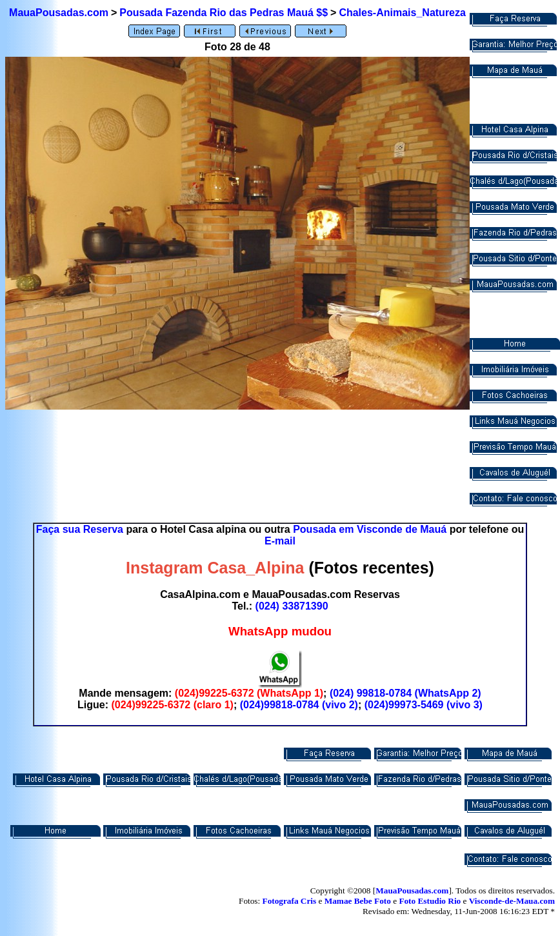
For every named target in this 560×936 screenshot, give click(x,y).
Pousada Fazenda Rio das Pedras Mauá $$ (224, 13)
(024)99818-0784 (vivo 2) (299, 705)
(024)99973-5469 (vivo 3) (424, 705)
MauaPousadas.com (59, 13)
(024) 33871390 (292, 606)
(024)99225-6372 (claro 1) (172, 705)
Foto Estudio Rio (430, 901)
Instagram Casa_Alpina (215, 568)
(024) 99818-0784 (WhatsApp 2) (405, 693)
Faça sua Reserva (80, 529)
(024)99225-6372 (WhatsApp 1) (249, 693)
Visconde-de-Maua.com (512, 901)
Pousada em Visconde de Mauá (370, 529)
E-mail (280, 541)
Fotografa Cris (290, 901)
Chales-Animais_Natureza (402, 13)
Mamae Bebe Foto (358, 901)
